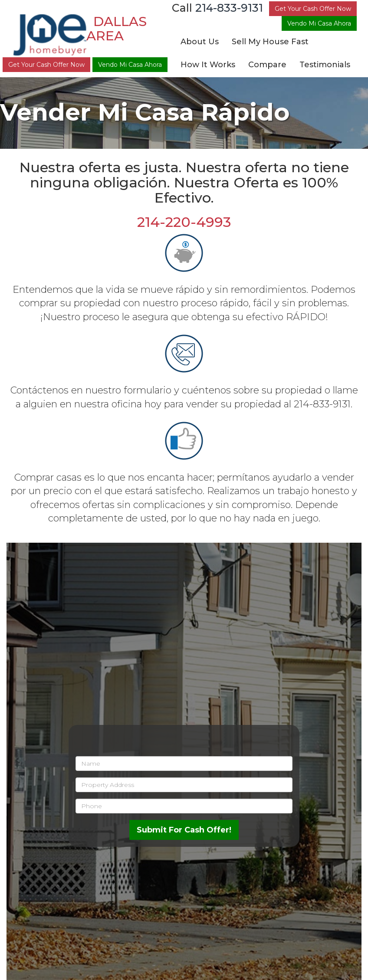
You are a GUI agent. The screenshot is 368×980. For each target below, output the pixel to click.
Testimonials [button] (325, 65)
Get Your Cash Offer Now (46, 65)
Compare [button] (267, 65)
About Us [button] (200, 42)
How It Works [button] (208, 65)
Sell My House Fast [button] (270, 42)
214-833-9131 (229, 8)
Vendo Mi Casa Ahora (130, 65)
